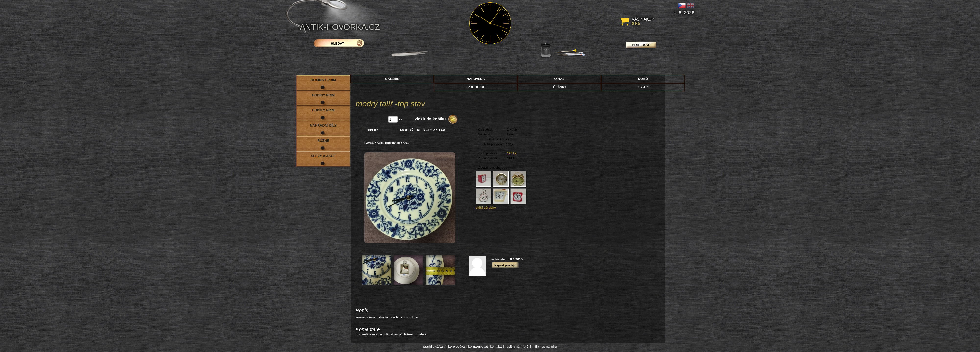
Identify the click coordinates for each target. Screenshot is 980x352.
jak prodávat (457, 346)
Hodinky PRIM (323, 80)
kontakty (496, 346)
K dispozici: (485, 130)
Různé (323, 141)
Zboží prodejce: (488, 153)
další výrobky (486, 208)
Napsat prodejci (505, 265)
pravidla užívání (435, 346)
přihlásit (641, 45)
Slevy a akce (323, 156)
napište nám (514, 346)
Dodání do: (485, 134)
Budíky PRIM (323, 110)
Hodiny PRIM (323, 95)
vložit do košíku (430, 119)
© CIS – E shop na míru (540, 346)
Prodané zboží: (488, 158)
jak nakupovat (478, 346)
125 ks (512, 153)
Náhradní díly (323, 125)
